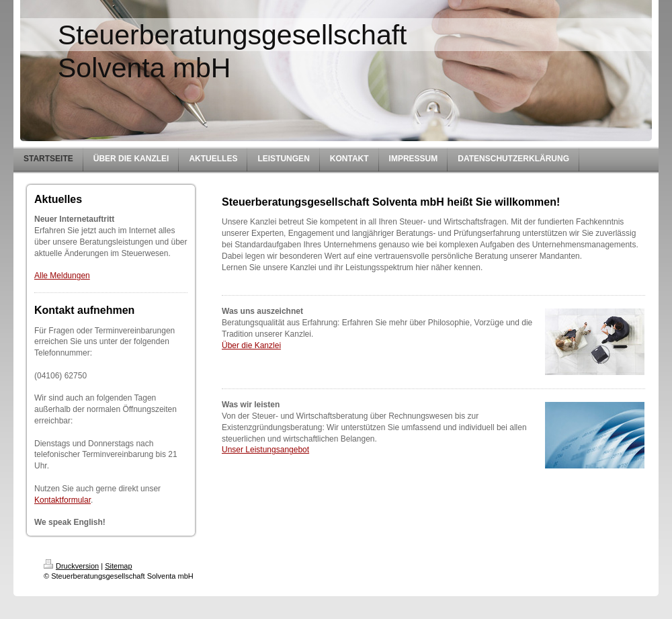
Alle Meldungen (62, 276)
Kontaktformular (62, 500)
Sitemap (118, 566)
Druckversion (71, 566)
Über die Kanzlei (251, 345)
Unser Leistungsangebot (265, 450)
